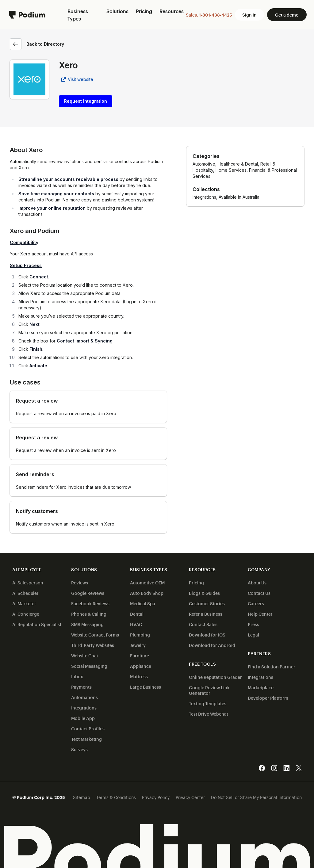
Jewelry (138, 645)
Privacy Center (190, 797)
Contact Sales (203, 624)
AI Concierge (26, 614)
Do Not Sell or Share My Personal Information (256, 797)
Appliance (141, 666)
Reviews (80, 582)
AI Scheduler (25, 593)
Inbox (77, 676)
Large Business (146, 687)
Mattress (139, 676)
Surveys (79, 749)
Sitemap (82, 797)
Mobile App (83, 718)
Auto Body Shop (147, 593)
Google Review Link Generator (209, 690)
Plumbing (140, 635)
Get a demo (287, 15)
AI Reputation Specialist (37, 624)
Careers (256, 603)
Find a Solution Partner (272, 666)
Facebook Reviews (90, 603)
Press (253, 624)
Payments (81, 687)
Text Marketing (86, 739)
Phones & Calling (89, 614)
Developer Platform (268, 698)
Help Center (260, 614)
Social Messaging (89, 666)
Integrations (84, 707)
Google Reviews (88, 593)
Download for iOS (207, 635)
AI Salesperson (28, 582)
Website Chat (85, 655)
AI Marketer (24, 603)
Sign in (249, 15)
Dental (137, 614)
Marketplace (261, 687)
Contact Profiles (88, 728)
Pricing (196, 582)
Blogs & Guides (204, 593)
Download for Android (212, 645)
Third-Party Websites (93, 645)
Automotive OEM (147, 582)
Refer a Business (206, 614)
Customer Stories (207, 603)
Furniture (140, 655)
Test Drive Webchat (209, 714)
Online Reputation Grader (215, 677)
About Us (257, 582)
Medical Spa (143, 603)
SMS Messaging (87, 624)
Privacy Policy (156, 797)
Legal (253, 635)
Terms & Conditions (116, 797)
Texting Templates (208, 703)
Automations (84, 697)
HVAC (136, 624)
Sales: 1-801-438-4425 (209, 15)
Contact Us (259, 593)
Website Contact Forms (95, 635)
